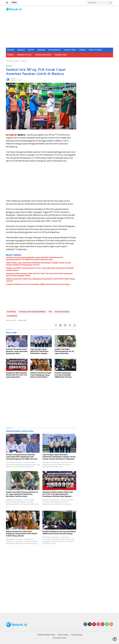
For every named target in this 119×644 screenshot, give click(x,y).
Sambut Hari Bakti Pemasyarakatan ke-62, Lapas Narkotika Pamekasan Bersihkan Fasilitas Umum (40, 269)
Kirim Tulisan (63, 635)
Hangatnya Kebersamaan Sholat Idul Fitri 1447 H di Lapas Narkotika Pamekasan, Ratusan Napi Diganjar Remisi (39, 275)
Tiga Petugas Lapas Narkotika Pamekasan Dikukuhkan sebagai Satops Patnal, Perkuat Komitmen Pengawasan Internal (38, 264)
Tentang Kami (77, 635)
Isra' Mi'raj (11, 312)
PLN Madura (12, 316)
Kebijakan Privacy (24, 55)
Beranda (11, 50)
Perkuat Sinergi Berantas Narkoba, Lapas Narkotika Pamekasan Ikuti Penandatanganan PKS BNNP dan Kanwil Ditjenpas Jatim (35, 259)
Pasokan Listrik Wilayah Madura (32, 312)
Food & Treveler (95, 50)
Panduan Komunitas (43, 55)
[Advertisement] (59, 30)
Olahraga (41, 50)
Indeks (14, 2)
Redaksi (11, 55)
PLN (50, 312)
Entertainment (55, 50)
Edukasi (83, 50)
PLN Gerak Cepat (62, 312)
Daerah (31, 50)
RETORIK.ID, (12, 135)
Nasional (21, 50)
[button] (111, 3)
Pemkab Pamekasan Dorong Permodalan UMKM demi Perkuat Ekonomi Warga (38, 285)
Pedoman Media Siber (46, 635)
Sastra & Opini (70, 50)
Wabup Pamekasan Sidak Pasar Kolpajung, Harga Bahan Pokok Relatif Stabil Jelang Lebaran (40, 280)
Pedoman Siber (61, 55)
